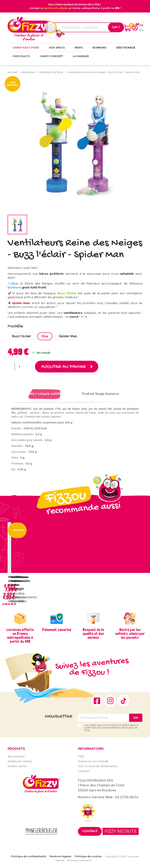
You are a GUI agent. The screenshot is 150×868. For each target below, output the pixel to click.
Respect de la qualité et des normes (93, 634)
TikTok (123, 701)
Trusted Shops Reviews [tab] (100, 394)
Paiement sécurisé (57, 630)
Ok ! (116, 27)
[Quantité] (19, 367)
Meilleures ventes (20, 761)
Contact (90, 831)
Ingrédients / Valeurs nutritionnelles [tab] (45, 394)
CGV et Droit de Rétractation (98, 766)
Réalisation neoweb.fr (79, 860)
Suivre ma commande (93, 761)
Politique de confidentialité (29, 856)
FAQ (81, 756)
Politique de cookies (88, 856)
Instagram (110, 701)
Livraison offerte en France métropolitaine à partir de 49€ (20, 635)
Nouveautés (16, 756)
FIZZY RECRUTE (121, 831)
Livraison (84, 771)
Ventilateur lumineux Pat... (20, 581)
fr (141, 25)
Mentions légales (60, 856)
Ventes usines (17, 766)
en (141, 30)
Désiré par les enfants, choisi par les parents (130, 634)
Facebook (97, 701)
